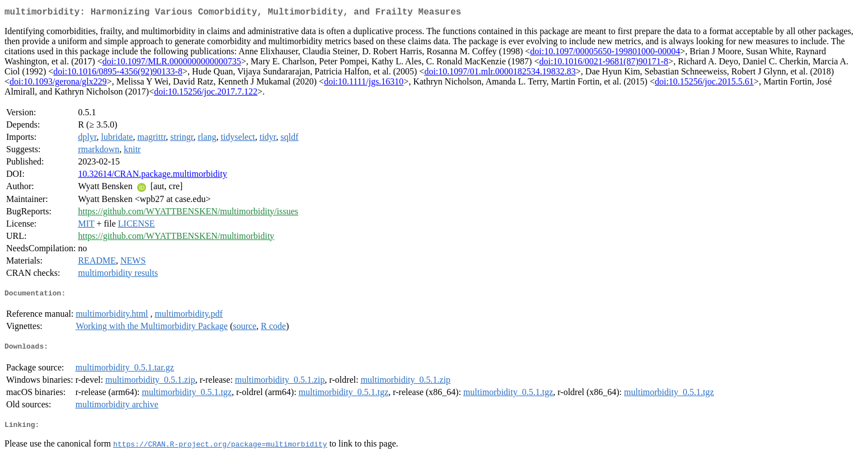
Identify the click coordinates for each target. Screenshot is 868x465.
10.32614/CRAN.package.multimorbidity (152, 176)
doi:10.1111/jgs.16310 (364, 84)
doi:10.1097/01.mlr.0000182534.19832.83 (500, 74)
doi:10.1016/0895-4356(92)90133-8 (118, 74)
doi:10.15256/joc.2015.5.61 (704, 84)
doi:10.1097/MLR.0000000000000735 (172, 64)
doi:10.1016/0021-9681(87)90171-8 (604, 64)
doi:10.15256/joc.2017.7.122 (206, 94)
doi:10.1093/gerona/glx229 (58, 84)
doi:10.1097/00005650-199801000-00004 (605, 53)
